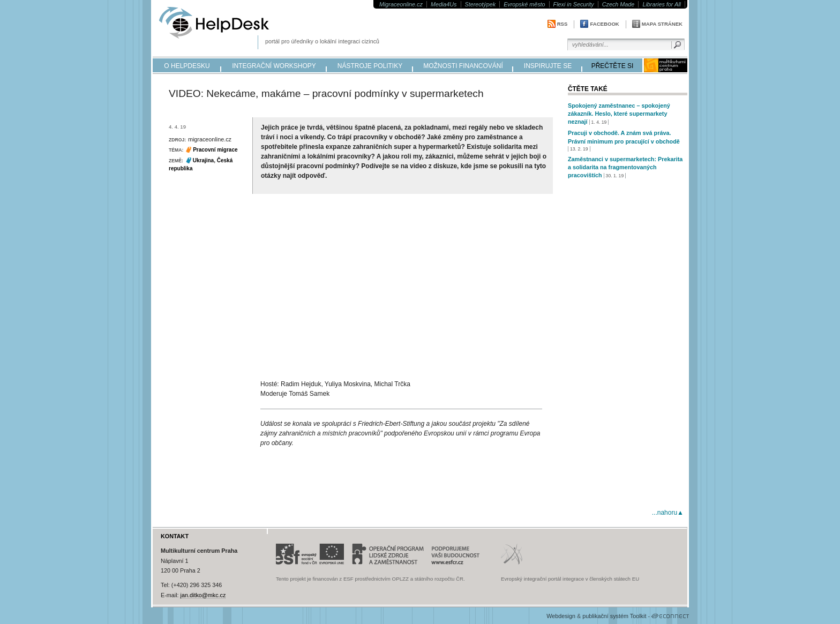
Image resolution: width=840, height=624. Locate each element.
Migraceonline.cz (401, 4)
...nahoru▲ (668, 513)
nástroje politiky (370, 66)
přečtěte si (613, 66)
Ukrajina (203, 160)
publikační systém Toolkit (614, 616)
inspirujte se (548, 66)
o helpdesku (187, 66)
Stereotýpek (481, 4)
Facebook (604, 24)
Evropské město (524, 4)
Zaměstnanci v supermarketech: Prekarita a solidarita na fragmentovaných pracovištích (625, 167)
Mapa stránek (662, 24)
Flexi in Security (574, 4)
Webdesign (561, 616)
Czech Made (618, 4)
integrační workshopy (274, 66)
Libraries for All (662, 4)
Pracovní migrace (215, 150)
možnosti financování (463, 66)
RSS (562, 24)
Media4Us (444, 4)
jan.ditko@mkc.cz (203, 595)
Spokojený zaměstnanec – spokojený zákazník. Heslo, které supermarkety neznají (619, 114)
